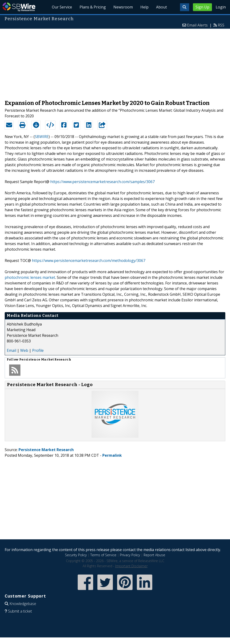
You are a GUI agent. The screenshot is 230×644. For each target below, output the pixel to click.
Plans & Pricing (93, 7)
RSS (221, 25)
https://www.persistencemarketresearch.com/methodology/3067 (89, 261)
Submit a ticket (20, 611)
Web (24, 350)
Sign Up (202, 7)
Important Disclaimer (131, 566)
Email (11, 350)
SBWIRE (42, 137)
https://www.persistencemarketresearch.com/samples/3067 (102, 182)
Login (221, 7)
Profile (38, 350)
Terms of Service (103, 555)
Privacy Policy (130, 555)
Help (144, 7)
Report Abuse (154, 555)
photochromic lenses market (30, 277)
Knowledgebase (23, 604)
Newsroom (123, 7)
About (161, 7)
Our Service (62, 7)
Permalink (112, 455)
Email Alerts (197, 25)
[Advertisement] (115, 62)
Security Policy (76, 555)
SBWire (19, 7)
